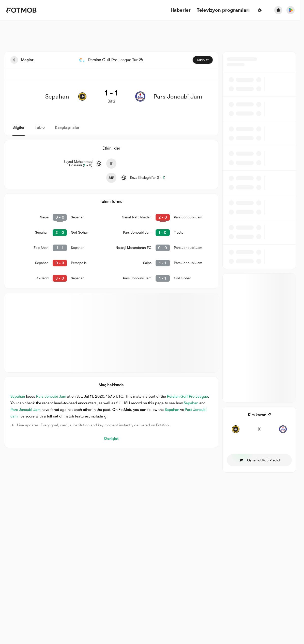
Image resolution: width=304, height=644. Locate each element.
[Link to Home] (21, 10)
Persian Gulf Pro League (187, 396)
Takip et (203, 60)
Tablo (40, 127)
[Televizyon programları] (223, 10)
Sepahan (18, 396)
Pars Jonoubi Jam (51, 396)
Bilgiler (19, 127)
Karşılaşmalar (67, 127)
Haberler (181, 10)
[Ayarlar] (260, 10)
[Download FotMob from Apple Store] (278, 10)
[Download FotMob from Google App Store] (291, 10)
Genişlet (111, 439)
